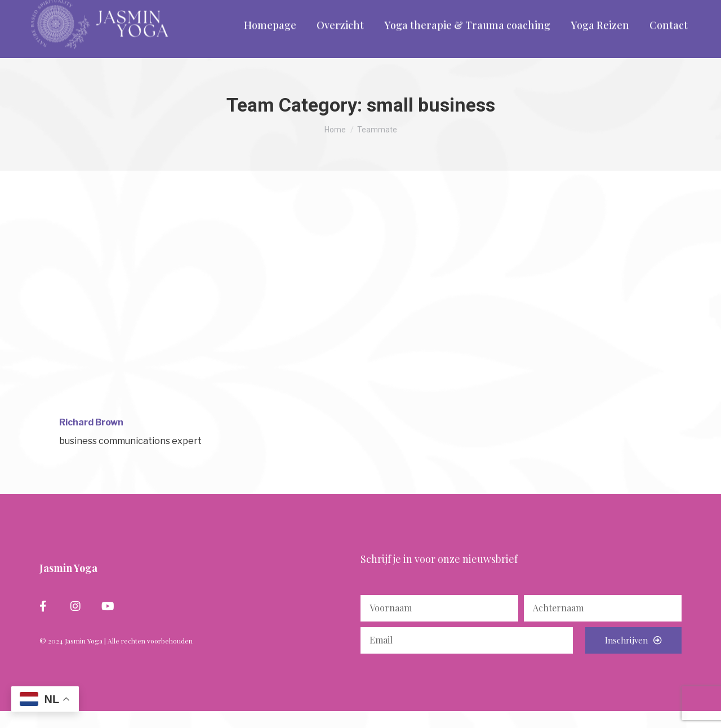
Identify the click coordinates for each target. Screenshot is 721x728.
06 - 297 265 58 (67, 9)
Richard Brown (91, 439)
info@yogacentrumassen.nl (170, 9)
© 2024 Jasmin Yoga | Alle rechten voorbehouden (116, 658)
